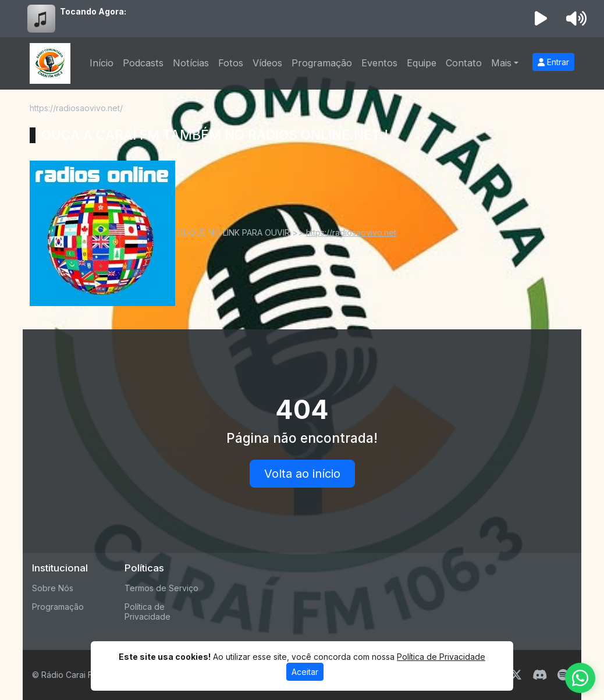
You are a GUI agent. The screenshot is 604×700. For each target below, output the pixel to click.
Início (102, 63)
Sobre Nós (53, 588)
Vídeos (267, 63)
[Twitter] (516, 675)
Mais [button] (501, 63)
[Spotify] (563, 675)
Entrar (553, 62)
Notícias (191, 63)
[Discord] (540, 675)
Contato (464, 63)
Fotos (231, 63)
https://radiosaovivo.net (351, 232)
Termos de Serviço (161, 588)
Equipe (422, 63)
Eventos (379, 63)
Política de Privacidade (148, 612)
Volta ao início (302, 474)
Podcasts (143, 63)
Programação (322, 63)
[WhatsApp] (580, 678)
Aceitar (305, 672)
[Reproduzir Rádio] (541, 19)
